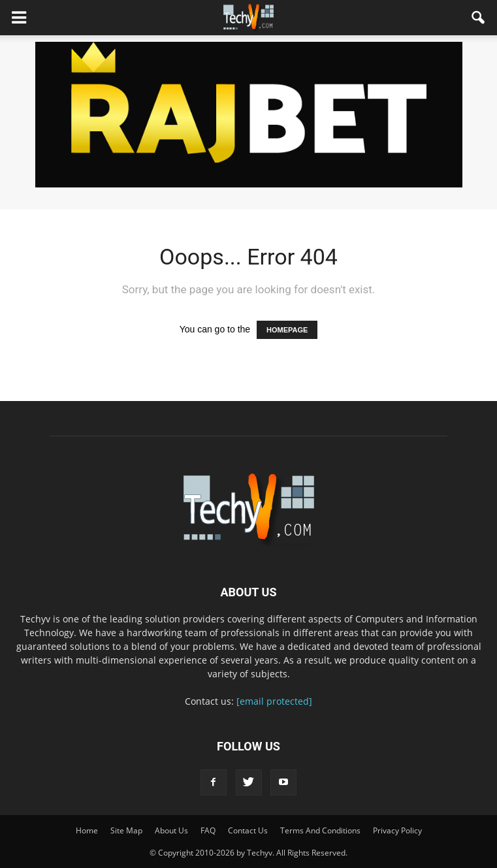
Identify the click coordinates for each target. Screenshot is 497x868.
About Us (171, 830)
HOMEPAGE (287, 330)
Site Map (126, 830)
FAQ (208, 830)
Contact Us (248, 830)
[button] (479, 18)
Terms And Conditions (320, 830)
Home (87, 830)
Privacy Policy (397, 830)
